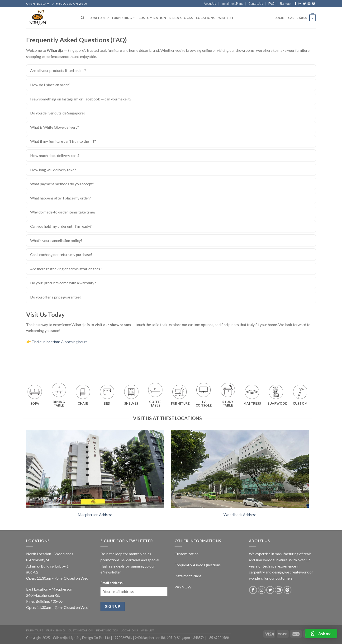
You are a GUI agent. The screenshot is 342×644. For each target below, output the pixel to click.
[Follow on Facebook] (295, 4)
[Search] (83, 18)
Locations (205, 18)
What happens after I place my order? (60, 198)
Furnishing (124, 18)
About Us (210, 4)
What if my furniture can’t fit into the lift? (63, 141)
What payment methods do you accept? (62, 184)
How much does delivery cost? (55, 155)
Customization (152, 18)
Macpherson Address (95, 514)
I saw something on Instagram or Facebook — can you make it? (81, 99)
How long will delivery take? (53, 170)
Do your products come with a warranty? (63, 283)
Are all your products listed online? (58, 70)
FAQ (271, 4)
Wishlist (226, 18)
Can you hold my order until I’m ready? (61, 226)
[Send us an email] (309, 4)
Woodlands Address (240, 514)
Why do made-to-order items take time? (63, 212)
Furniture (98, 18)
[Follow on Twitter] (304, 4)
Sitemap (285, 4)
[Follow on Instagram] (300, 4)
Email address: (112, 583)
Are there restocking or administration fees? (66, 269)
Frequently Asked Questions (198, 565)
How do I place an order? (50, 85)
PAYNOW (183, 587)
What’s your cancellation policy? (56, 240)
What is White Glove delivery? (55, 127)
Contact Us (256, 4)
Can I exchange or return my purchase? (61, 254)
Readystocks (181, 18)
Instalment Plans (232, 4)
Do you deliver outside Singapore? (58, 113)
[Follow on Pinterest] (313, 4)
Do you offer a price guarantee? (56, 297)
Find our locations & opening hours (59, 342)
